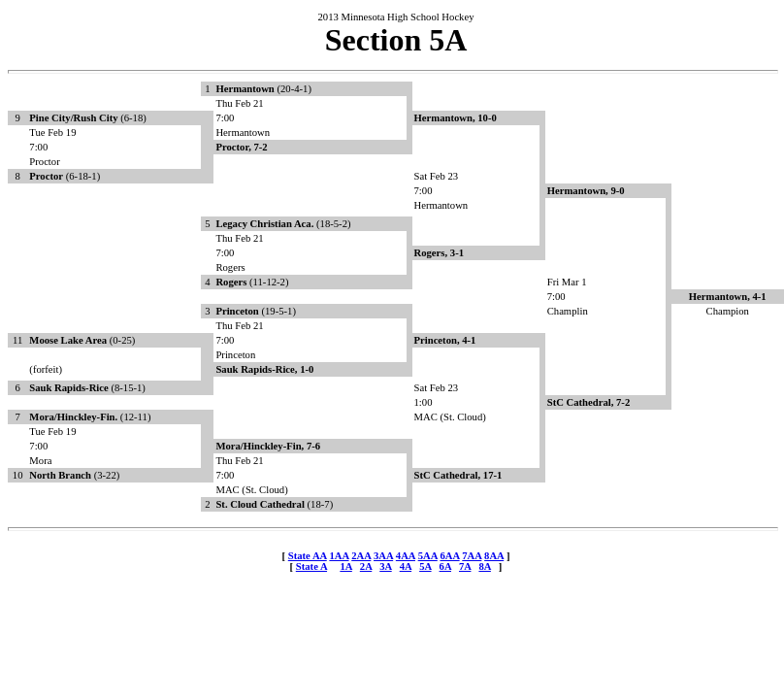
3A (385, 566)
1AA (339, 556)
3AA (383, 556)
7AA (472, 556)
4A (406, 566)
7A (465, 566)
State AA (308, 556)
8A (484, 566)
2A (366, 566)
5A (425, 566)
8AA (494, 556)
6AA (449, 556)
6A (445, 566)
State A (311, 566)
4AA (406, 556)
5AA (428, 556)
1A (345, 566)
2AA (361, 556)
